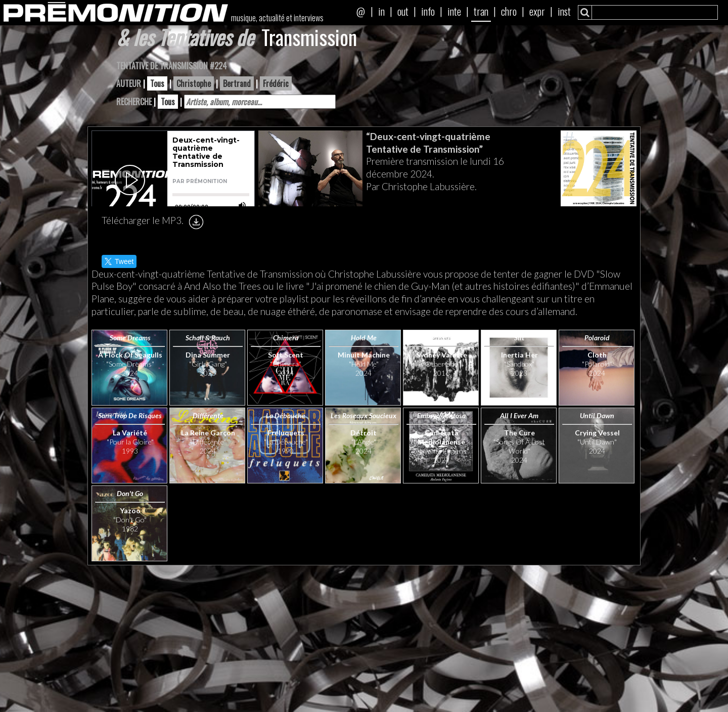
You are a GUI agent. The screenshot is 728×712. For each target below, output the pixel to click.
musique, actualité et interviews (277, 18)
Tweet (119, 261)
